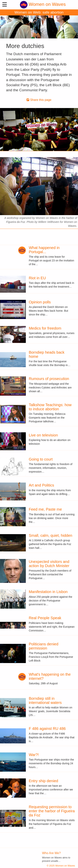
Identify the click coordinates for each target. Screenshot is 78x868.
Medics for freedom (45, 328)
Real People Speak (45, 618)
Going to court (41, 459)
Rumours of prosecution (49, 379)
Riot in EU (37, 278)
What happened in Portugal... (44, 250)
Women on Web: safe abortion (39, 12)
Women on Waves (43, 4)
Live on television (43, 435)
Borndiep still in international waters (45, 700)
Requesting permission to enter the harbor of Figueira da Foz (52, 811)
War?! (34, 755)
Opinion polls (40, 302)
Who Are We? (51, 853)
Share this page (39, 100)
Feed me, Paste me (45, 509)
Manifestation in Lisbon (48, 592)
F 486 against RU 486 (47, 729)
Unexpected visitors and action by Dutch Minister (49, 564)
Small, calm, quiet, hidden (51, 535)
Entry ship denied (44, 781)
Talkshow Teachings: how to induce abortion (50, 407)
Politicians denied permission (44, 646)
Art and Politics (41, 485)
